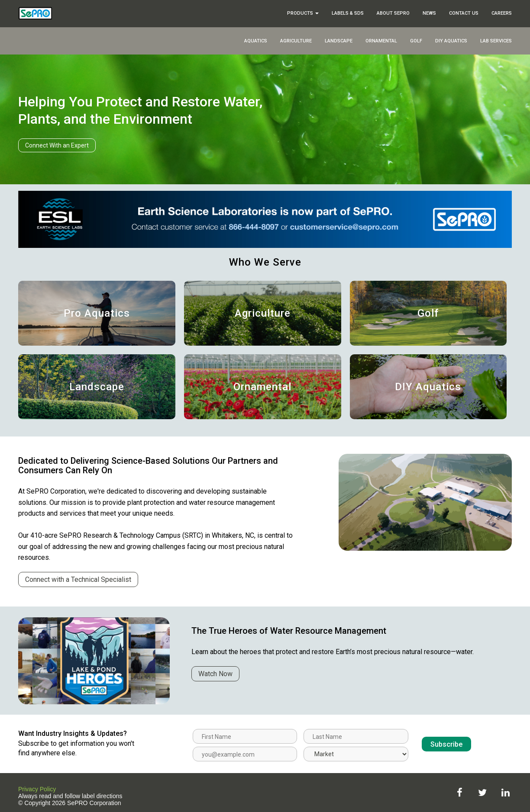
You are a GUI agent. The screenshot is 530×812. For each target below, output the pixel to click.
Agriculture (296, 41)
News (429, 13)
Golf (416, 41)
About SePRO (393, 13)
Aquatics (256, 41)
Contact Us (464, 13)
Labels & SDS (348, 13)
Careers (502, 13)
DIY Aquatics (451, 41)
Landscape (339, 41)
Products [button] (303, 13)
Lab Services (496, 41)
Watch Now (215, 674)
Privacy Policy (37, 789)
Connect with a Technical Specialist (78, 579)
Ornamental (381, 41)
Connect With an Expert (57, 145)
